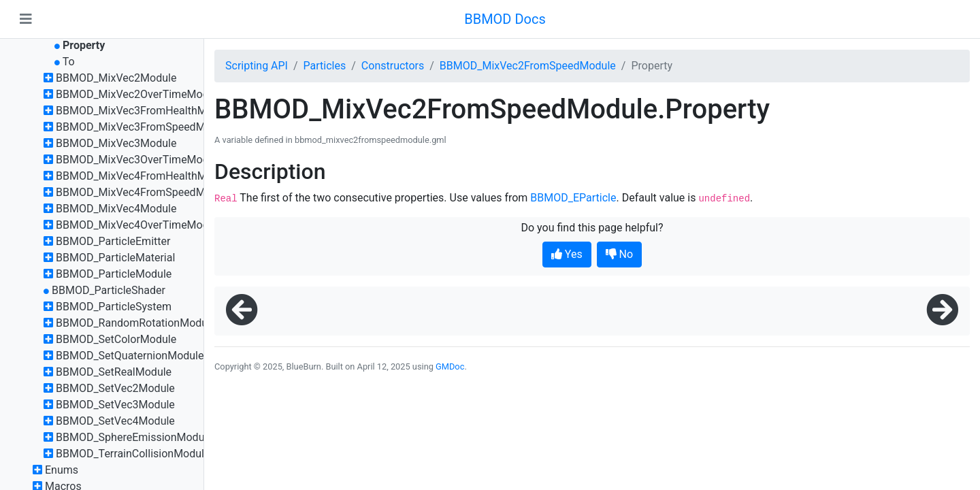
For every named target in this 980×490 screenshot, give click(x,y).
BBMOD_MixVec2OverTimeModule (140, 94)
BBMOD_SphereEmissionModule (134, 437)
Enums (62, 470)
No (620, 254)
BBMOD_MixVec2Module (116, 78)
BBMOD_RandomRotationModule (136, 323)
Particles (325, 66)
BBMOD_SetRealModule (114, 372)
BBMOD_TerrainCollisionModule (133, 454)
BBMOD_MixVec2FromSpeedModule (528, 66)
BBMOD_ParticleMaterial (115, 258)
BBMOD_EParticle (573, 198)
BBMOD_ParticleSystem (114, 307)
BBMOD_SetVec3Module (115, 405)
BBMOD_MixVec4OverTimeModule (140, 225)
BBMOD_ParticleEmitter (113, 241)
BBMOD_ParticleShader (109, 290)
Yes (567, 254)
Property (84, 45)
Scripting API (257, 66)
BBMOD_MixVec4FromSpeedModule (144, 192)
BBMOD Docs (505, 19)
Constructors (393, 66)
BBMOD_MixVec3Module (116, 143)
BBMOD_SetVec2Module (115, 388)
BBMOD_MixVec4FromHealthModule (145, 176)
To (69, 62)
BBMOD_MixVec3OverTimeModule (140, 160)
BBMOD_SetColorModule (116, 339)
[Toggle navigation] (26, 19)
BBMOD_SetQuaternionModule (130, 356)
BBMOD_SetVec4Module (115, 421)
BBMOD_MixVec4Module (116, 209)
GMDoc (450, 366)
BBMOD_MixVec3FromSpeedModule (144, 127)
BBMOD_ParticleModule (114, 274)
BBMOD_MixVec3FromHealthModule (145, 111)
